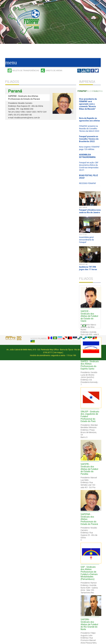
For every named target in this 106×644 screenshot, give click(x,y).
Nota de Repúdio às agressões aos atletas (90, 119)
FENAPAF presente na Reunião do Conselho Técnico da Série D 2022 (89, 129)
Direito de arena (54, 70)
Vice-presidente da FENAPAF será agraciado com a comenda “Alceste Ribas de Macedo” (88, 104)
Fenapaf (82, 91)
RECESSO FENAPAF (88, 183)
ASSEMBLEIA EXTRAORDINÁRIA (87, 156)
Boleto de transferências (26, 70)
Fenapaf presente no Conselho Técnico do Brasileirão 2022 (89, 139)
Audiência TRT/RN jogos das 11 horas (90, 266)
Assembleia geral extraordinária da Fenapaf (90, 237)
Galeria (98, 91)
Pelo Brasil (90, 91)
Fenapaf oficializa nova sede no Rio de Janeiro (90, 209)
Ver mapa (58, 352)
